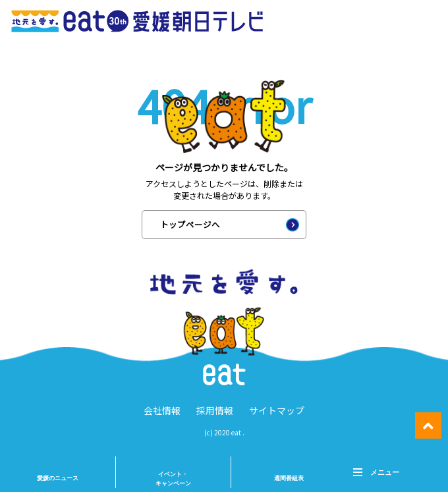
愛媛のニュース (58, 478)
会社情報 (162, 410)
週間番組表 (289, 478)
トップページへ (190, 224)
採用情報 (215, 410)
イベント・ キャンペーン (173, 479)
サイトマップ (277, 410)
